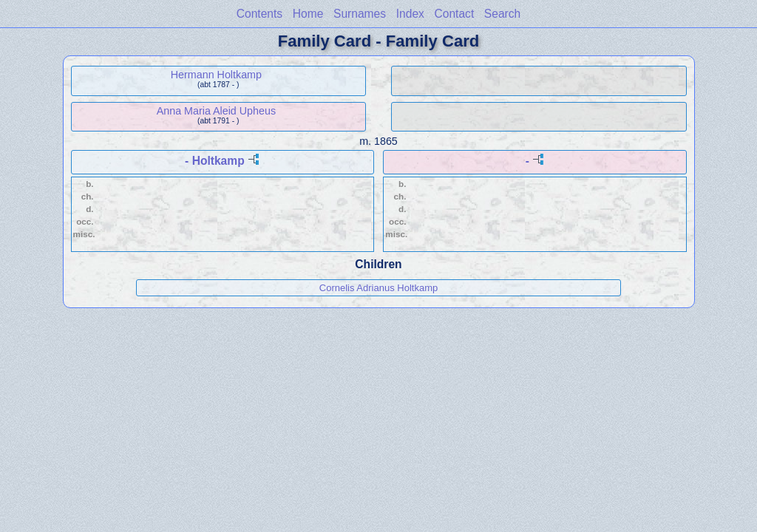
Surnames (360, 14)
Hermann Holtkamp (216, 75)
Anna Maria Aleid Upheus (216, 111)
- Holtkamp (215, 161)
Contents (259, 14)
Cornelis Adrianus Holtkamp (378, 288)
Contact (454, 14)
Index (410, 14)
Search (502, 14)
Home (308, 14)
